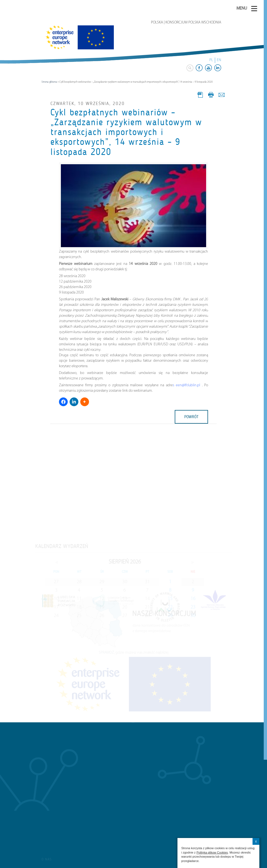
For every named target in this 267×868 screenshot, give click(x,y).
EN (219, 60)
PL (211, 60)
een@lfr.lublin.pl (187, 385)
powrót (191, 417)
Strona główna (49, 82)
